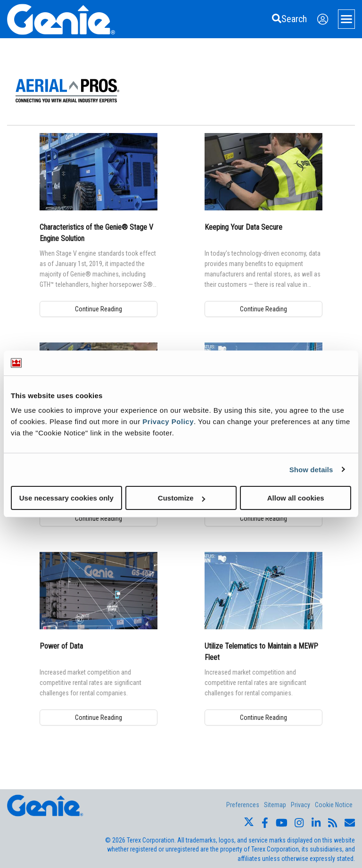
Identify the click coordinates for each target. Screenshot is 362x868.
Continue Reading (99, 309)
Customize (181, 498)
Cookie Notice (334, 805)
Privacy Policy (168, 421)
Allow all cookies (296, 498)
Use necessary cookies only (66, 498)
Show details (311, 469)
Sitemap (275, 805)
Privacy (300, 805)
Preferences (243, 805)
